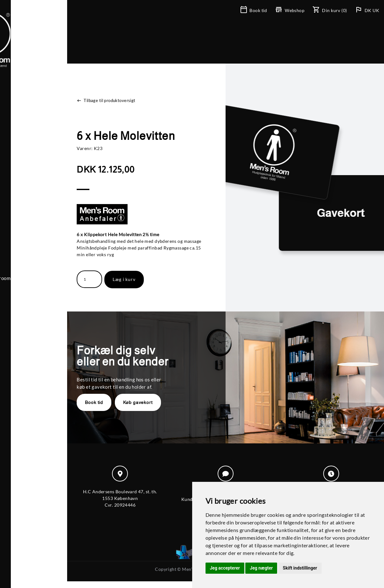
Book (254, 10)
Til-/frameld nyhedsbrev (47, 277)
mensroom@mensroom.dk (48, 270)
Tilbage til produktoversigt (134, 100)
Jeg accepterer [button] (225, 568)
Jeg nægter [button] (261, 568)
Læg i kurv (152, 279)
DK (369, 10)
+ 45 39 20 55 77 (38, 263)
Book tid (122, 402)
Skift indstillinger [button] (300, 568)
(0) (330, 10)
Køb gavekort (166, 402)
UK (376, 10)
